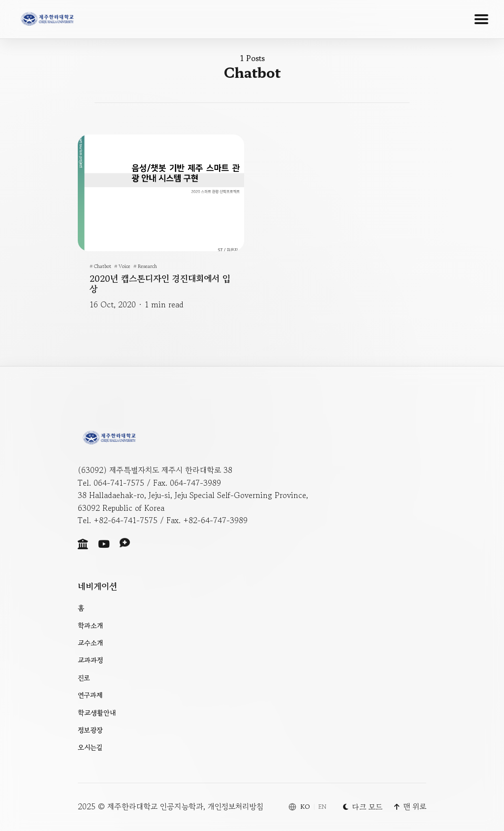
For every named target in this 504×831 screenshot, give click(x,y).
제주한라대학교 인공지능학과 (155, 806)
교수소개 (90, 643)
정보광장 (90, 730)
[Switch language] (307, 807)
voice (125, 266)
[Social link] (83, 544)
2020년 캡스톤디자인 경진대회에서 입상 (160, 283)
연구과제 (90, 695)
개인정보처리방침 (236, 806)
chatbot (103, 266)
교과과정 (90, 660)
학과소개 (90, 626)
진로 (84, 678)
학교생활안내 (97, 713)
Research (147, 266)
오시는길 (90, 747)
